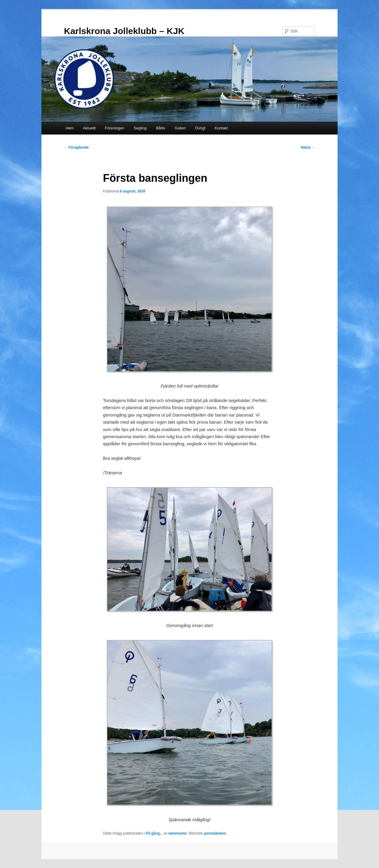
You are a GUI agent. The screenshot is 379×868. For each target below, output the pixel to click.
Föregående (76, 147)
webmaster (178, 833)
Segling (140, 128)
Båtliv (160, 128)
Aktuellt (89, 128)
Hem (69, 128)
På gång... (154, 833)
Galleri (180, 128)
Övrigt (200, 128)
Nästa (308, 147)
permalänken (215, 833)
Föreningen (115, 128)
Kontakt (221, 128)
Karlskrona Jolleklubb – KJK (124, 31)
